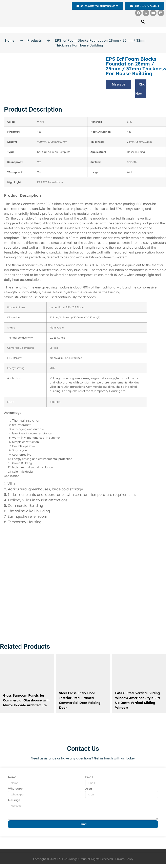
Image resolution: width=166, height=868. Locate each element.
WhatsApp (15, 789)
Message (14, 800)
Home (10, 41)
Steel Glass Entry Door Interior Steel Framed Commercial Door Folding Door (80, 700)
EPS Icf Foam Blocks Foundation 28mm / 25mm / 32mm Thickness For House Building (101, 43)
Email (89, 777)
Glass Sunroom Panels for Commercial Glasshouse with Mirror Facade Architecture (26, 700)
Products (35, 41)
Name (12, 777)
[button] (143, 22)
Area (89, 789)
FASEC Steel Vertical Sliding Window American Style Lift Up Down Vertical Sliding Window (138, 700)
